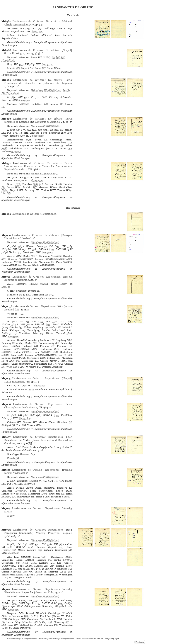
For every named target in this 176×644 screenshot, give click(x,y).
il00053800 (25, 418)
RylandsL (21, 494)
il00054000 (48, 252)
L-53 (57, 415)
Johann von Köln (44, 592)
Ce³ (18, 130)
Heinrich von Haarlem (17, 238)
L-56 (31, 547)
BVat (31, 389)
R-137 (14, 603)
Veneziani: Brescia (26, 291)
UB (46, 104)
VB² (62, 130)
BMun (5, 190)
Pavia (69, 80)
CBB (30, 600)
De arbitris (53, 21)
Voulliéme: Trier (29, 333)
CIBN (22, 603)
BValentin (56, 256)
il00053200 (40, 386)
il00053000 (38, 136)
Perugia (67, 470)
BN (18, 68)
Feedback (140, 642)
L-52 (14, 484)
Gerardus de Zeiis (45, 122)
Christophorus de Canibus (19, 407)
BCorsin (6, 497)
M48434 (6, 287)
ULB (18, 184)
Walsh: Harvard (10, 136)
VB (30, 249)
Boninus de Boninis (16, 280)
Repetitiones (49, 214)
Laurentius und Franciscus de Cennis (27, 166)
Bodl (4, 148)
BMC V (46, 603)
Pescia (68, 163)
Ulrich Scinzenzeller (16, 25)
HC (9, 29)
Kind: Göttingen (11, 330)
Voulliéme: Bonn (11, 180)
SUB (35, 184)
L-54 (52, 249)
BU (3, 107)
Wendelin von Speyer (17, 592)
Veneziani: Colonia (27, 481)
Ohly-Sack (61, 606)
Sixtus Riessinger (14, 53)
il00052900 (24, 100)
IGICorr (6, 324)
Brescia (68, 277)
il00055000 (13, 336)
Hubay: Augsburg (33, 327)
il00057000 (13, 609)
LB (46, 295)
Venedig (67, 508)
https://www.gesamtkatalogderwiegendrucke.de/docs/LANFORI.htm (66, 639)
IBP (64, 246)
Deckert (13, 252)
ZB (17, 458)
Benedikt (24, 104)
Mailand (67, 21)
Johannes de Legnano (58, 83)
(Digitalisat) (46, 90)
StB (9, 193)
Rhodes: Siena (34, 246)
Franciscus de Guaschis (20, 83)
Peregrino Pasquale (60, 533)
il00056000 (13, 553)
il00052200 (48, 64)
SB (46, 140)
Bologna (67, 235)
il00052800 (37, 32)
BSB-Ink (6, 133)
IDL (63, 321)
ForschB (27, 352)
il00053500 (29, 484)
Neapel (67, 50)
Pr (33, 97)
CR (9, 386)
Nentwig (31, 330)
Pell (46, 29)
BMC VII (47, 97)
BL (62, 104)
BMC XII (63, 177)
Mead (26, 252)
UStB (33, 563)
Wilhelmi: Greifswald (55, 550)
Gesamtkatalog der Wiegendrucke (22, 639)
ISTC (28, 32)
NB (70, 148)
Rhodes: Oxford (10, 32)
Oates (45, 606)
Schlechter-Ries (57, 133)
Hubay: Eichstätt (58, 327)
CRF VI (62, 29)
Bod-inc (35, 133)
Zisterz (17, 151)
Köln (60, 306)
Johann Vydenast (14, 473)
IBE (22, 29)
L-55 (48, 324)
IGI (34, 29)
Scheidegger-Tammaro (19, 454)
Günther (14, 327)
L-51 (15, 133)
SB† (35, 256)
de (28, 21)
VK (21, 321)
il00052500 (37, 180)
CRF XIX (47, 177)
